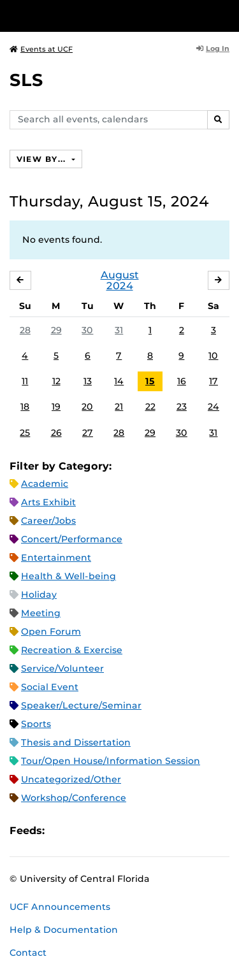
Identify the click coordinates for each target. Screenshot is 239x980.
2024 (120, 286)
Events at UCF (41, 49)
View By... (43, 159)
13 (88, 381)
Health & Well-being (69, 576)
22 (150, 407)
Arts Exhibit (48, 502)
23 (182, 407)
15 (150, 381)
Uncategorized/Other (71, 779)
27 (88, 433)
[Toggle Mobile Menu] (226, 15)
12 (56, 381)
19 (56, 407)
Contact (28, 953)
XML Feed (126, 831)
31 (119, 330)
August (120, 275)
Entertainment (56, 558)
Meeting (41, 613)
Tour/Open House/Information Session (111, 761)
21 (119, 407)
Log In (213, 48)
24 (214, 407)
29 (56, 330)
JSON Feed (148, 831)
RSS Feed (105, 831)
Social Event (50, 687)
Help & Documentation (64, 930)
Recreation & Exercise (72, 650)
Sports (36, 724)
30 (87, 330)
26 (56, 433)
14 (119, 381)
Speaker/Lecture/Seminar (81, 705)
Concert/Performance (72, 539)
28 (25, 330)
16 (182, 381)
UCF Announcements (60, 907)
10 (213, 356)
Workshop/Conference (74, 798)
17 (214, 381)
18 (25, 407)
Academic (45, 484)
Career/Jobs (48, 521)
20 (87, 407)
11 (25, 381)
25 (25, 433)
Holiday (39, 594)
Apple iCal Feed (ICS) (61, 831)
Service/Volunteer (62, 668)
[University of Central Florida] (97, 16)
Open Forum (51, 631)
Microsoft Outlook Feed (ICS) (83, 831)
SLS (26, 80)
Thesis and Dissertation (76, 742)
